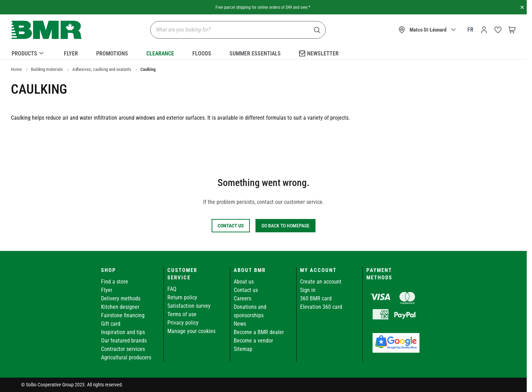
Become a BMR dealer (259, 332)
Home (16, 69)
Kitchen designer (120, 307)
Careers (242, 298)
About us (244, 282)
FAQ (172, 289)
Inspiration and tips (123, 332)
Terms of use (182, 314)
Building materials (47, 69)
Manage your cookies (191, 331)
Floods (202, 54)
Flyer (71, 54)
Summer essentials (255, 54)
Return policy (182, 297)
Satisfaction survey (189, 306)
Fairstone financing (123, 315)
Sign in (308, 290)
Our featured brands (124, 341)
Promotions (112, 54)
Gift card (111, 324)
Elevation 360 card (321, 307)
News (240, 324)
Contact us (246, 290)
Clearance (160, 54)
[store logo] (47, 30)
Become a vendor (253, 341)
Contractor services (123, 349)
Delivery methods (121, 298)
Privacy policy (183, 323)
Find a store (115, 282)
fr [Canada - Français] (470, 30)
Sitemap (243, 349)
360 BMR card (316, 298)
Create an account (321, 282)
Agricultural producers (126, 357)
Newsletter (319, 53)
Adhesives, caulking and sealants (102, 69)
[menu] (264, 52)
